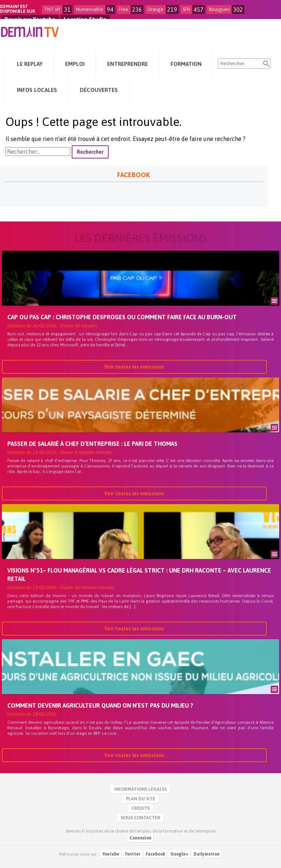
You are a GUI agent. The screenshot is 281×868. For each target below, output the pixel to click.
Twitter (132, 854)
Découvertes (99, 90)
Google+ (179, 854)
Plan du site (140, 799)
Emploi (75, 64)
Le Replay (30, 64)
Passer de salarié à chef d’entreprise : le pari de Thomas (92, 444)
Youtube (111, 854)
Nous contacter (140, 818)
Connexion (140, 838)
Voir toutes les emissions (134, 367)
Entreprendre (128, 64)
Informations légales (140, 789)
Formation (186, 64)
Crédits (140, 808)
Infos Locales (37, 90)
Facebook (156, 854)
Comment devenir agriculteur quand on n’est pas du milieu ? (100, 705)
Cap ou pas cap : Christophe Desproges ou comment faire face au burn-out (122, 317)
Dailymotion (207, 854)
